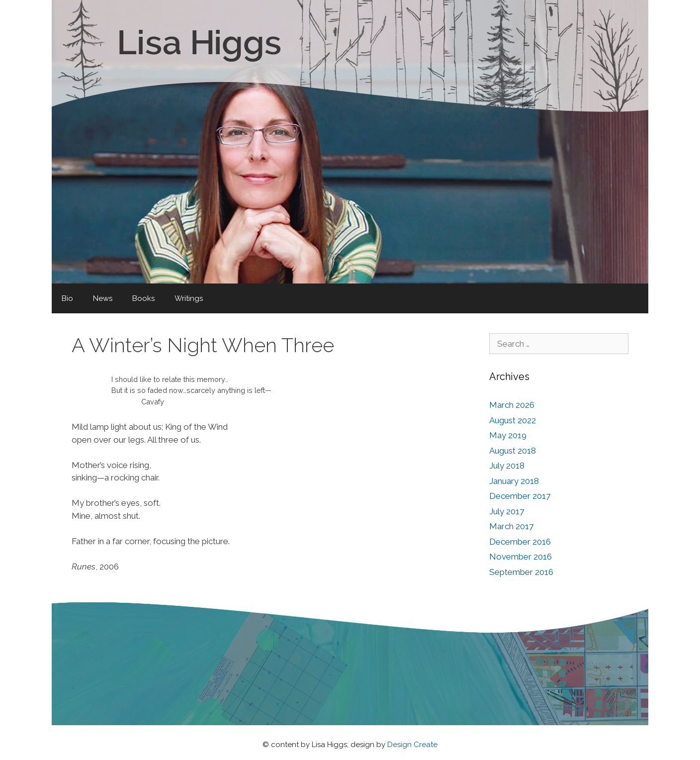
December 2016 (520, 542)
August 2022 (513, 420)
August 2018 (513, 451)
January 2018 (514, 481)
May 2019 (508, 435)
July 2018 (507, 466)
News (103, 298)
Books (143, 298)
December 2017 (520, 496)
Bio (67, 298)
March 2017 (511, 526)
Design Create (412, 745)
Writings (189, 298)
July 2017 (507, 511)
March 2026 (512, 405)
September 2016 (521, 572)
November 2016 (521, 557)
